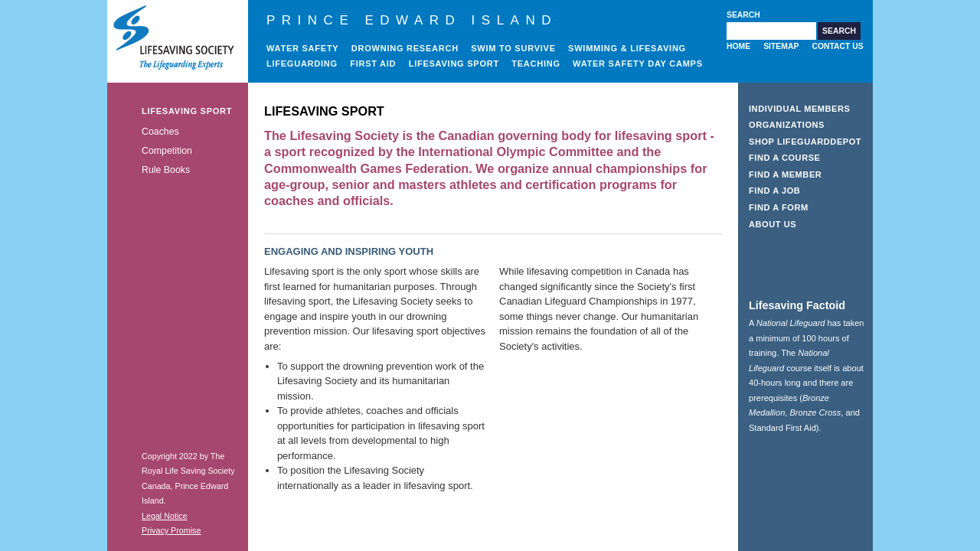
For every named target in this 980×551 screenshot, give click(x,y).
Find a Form (779, 207)
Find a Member (785, 174)
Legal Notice (165, 516)
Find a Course (785, 158)
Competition (167, 151)
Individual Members (800, 109)
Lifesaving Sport (454, 64)
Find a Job (774, 191)
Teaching (536, 64)
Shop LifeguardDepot (805, 142)
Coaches (160, 132)
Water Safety (302, 48)
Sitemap (781, 46)
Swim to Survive (513, 48)
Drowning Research (405, 48)
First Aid (373, 64)
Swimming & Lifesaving (627, 48)
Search (743, 15)
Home (738, 46)
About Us (773, 224)
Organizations (787, 125)
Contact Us (837, 46)
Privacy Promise (171, 530)
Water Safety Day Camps (638, 64)
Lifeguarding (302, 64)
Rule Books (166, 170)
